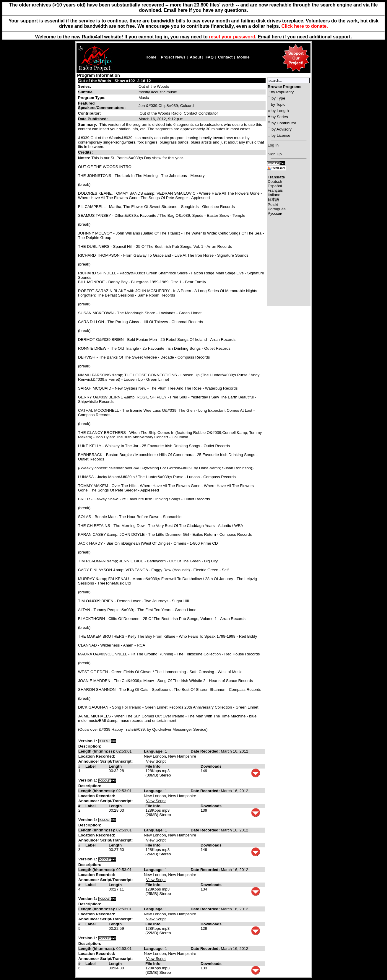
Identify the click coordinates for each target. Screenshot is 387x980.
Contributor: (90, 113)
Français (275, 190)
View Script (156, 761)
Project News (173, 57)
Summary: (88, 124)
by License (281, 135)
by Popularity (282, 92)
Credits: (86, 152)
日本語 (273, 200)
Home (151, 57)
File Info (153, 766)
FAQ (210, 57)
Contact (225, 57)
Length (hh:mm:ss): (97, 751)
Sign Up (275, 154)
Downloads (211, 766)
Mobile (243, 57)
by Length (280, 111)
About (195, 57)
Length (115, 766)
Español (275, 186)
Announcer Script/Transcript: (105, 761)
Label (91, 766)
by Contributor (284, 123)
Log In (273, 145)
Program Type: (92, 98)
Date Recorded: (206, 751)
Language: (154, 751)
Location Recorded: (97, 756)
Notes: (85, 158)
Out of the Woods (154, 86)
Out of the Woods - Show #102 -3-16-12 (115, 81)
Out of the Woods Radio (161, 113)
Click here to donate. (305, 26)
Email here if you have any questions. (206, 10)
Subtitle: (86, 92)
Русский (275, 213)
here (277, 37)
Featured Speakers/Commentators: (102, 105)
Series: (84, 86)
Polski (273, 205)
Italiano (274, 195)
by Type (278, 98)
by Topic (278, 104)
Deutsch (275, 181)
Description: (90, 746)
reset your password (232, 37)
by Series (280, 117)
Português (277, 209)
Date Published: (93, 119)
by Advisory (282, 129)
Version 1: (88, 741)
